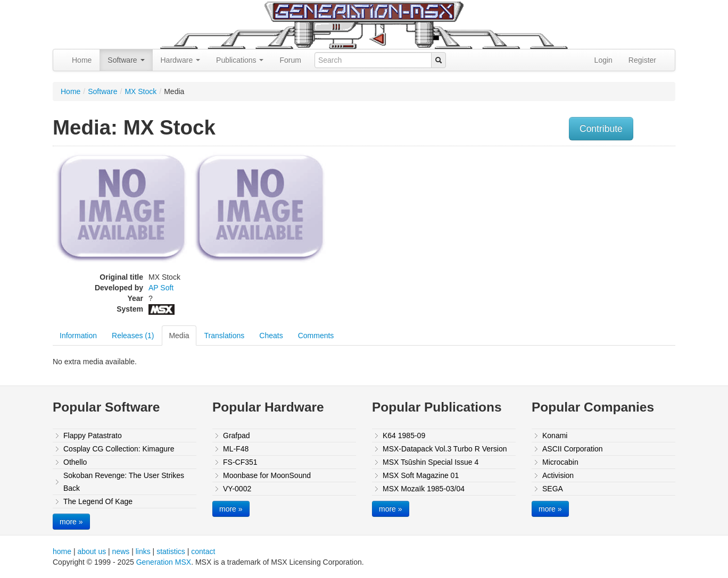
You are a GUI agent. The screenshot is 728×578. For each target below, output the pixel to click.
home (62, 551)
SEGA (553, 489)
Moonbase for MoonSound (267, 475)
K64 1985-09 (404, 435)
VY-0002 (237, 489)
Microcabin (560, 462)
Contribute (601, 129)
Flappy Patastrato (93, 435)
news (121, 551)
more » (71, 522)
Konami (555, 435)
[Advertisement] (568, 226)
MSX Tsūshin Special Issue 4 (431, 462)
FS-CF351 (240, 462)
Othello (75, 462)
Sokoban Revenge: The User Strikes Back (124, 482)
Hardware (181, 60)
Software (126, 60)
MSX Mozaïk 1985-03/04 (424, 489)
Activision (558, 475)
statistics (171, 551)
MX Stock (140, 91)
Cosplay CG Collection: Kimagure (119, 449)
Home (82, 60)
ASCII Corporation (573, 449)
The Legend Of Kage (98, 501)
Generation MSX (164, 562)
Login (603, 60)
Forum (290, 60)
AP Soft (161, 288)
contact (203, 551)
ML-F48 (236, 449)
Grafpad (237, 435)
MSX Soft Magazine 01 (421, 475)
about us (92, 551)
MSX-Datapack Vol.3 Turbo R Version (445, 449)
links (143, 551)
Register (642, 60)
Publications (240, 60)
